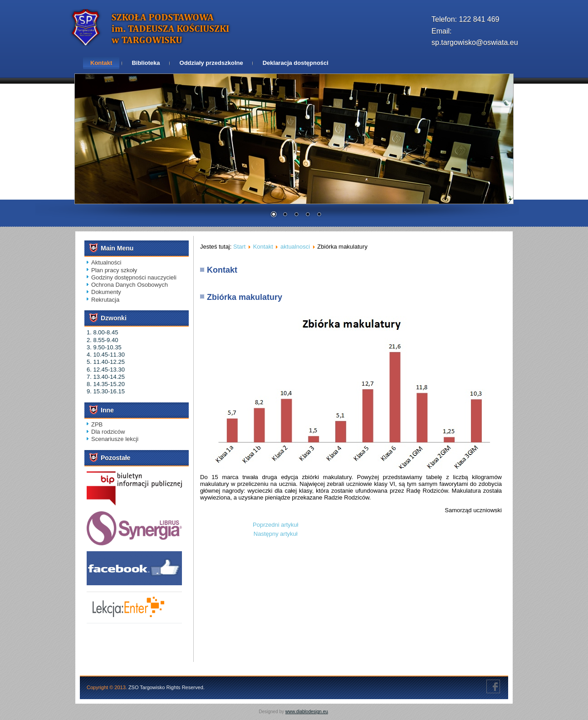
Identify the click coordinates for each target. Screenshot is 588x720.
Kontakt (101, 63)
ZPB (97, 424)
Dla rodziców (108, 432)
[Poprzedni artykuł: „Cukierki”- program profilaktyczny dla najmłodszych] (275, 525)
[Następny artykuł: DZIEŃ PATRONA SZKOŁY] (276, 534)
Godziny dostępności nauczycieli (134, 277)
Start (239, 247)
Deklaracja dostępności (296, 63)
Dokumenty (106, 292)
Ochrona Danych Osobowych (130, 285)
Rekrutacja (105, 300)
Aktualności (106, 262)
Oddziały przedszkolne (211, 63)
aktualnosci (295, 247)
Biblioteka (146, 63)
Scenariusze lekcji (115, 439)
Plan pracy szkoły (114, 270)
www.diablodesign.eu (307, 712)
